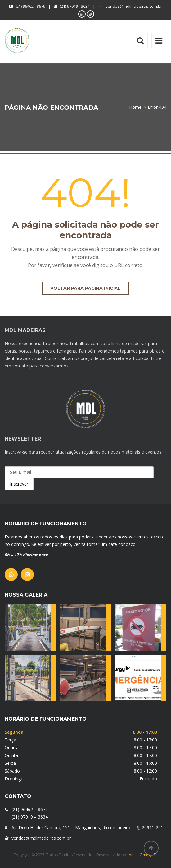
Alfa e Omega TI (143, 855)
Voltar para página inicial (85, 288)
